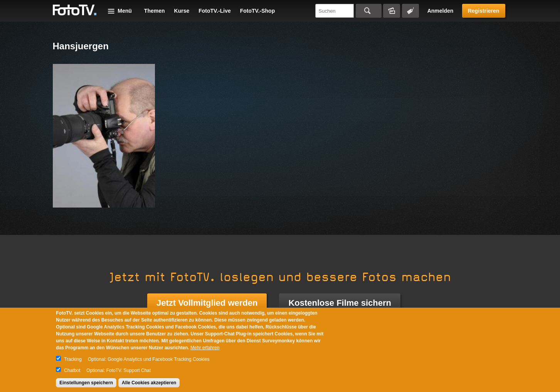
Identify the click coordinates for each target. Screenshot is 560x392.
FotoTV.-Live (215, 11)
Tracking (73, 359)
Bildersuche (392, 11)
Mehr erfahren (205, 348)
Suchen (369, 11)
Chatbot (72, 370)
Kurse (182, 11)
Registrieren (484, 11)
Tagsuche (410, 11)
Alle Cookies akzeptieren (149, 383)
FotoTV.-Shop (257, 11)
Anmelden (441, 11)
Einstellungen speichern (86, 383)
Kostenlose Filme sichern (340, 303)
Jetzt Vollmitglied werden (207, 303)
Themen (155, 11)
